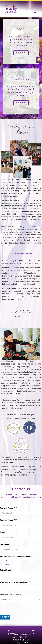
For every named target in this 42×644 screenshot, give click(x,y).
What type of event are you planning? (16, 582)
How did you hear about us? (12, 594)
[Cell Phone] (21, 550)
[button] (39, 60)
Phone (6, 564)
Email (3, 532)
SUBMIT (5, 617)
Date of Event (6, 570)
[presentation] (17, 613)
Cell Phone (5, 544)
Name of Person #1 (9, 508)
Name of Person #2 (9, 520)
